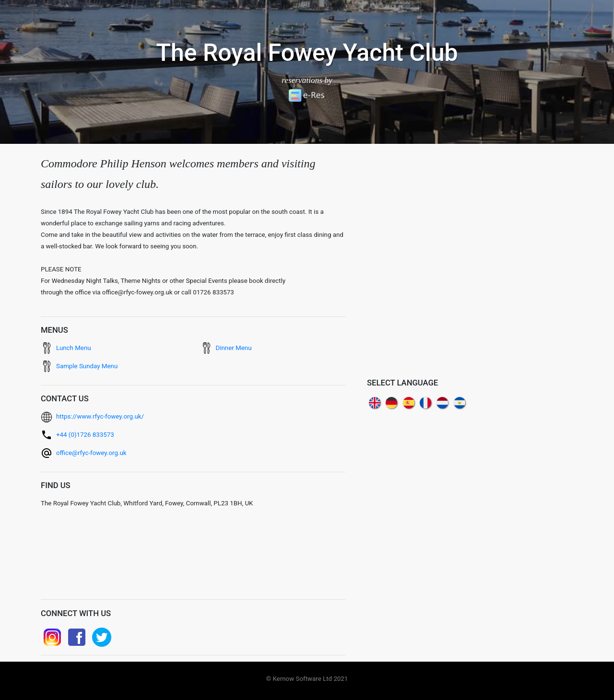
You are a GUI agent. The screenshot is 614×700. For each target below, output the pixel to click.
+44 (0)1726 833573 (85, 435)
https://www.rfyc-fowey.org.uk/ (100, 416)
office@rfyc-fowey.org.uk (91, 453)
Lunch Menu (74, 348)
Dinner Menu (234, 348)
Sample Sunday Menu (87, 366)
